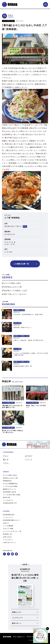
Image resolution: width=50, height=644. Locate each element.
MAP (25, 227)
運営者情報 (7, 637)
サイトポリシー (19, 637)
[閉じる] (48, 629)
